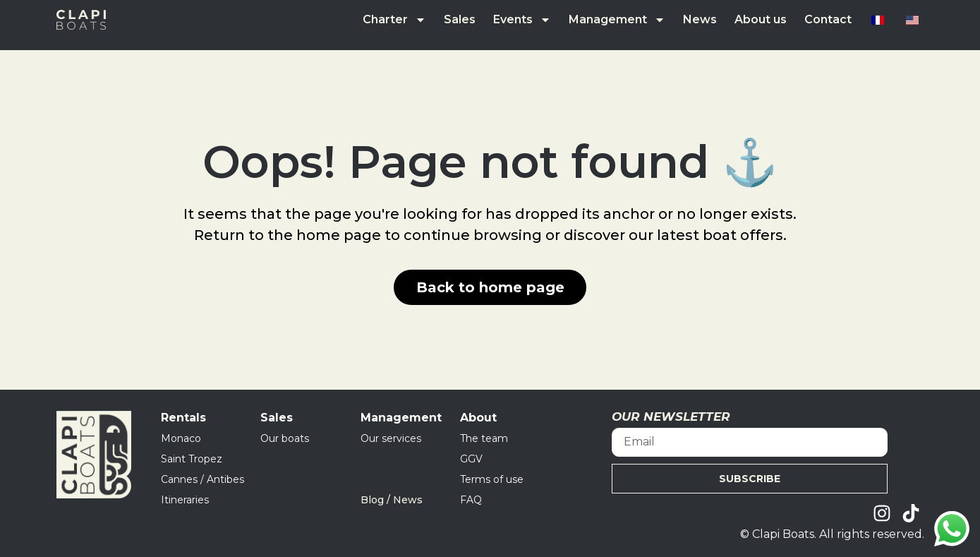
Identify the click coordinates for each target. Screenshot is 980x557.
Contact (828, 19)
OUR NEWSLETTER (671, 417)
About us (761, 19)
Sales (460, 19)
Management (617, 20)
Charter (394, 20)
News (700, 19)
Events (522, 20)
